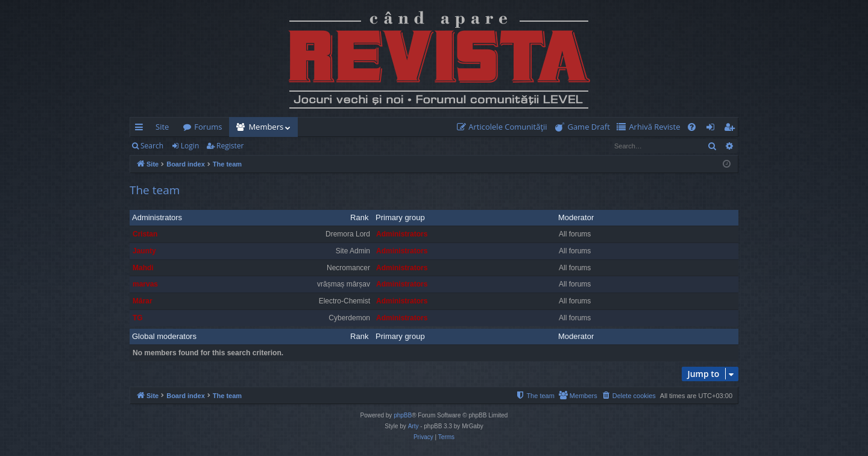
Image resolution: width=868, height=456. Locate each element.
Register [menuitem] (732, 129)
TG (138, 318)
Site (162, 127)
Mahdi (143, 268)
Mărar (143, 301)
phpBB (403, 415)
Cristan (145, 234)
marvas (145, 284)
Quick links (141, 129)
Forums (208, 127)
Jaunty (144, 251)
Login (190, 146)
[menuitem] (505, 127)
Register (230, 146)
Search (152, 146)
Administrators (157, 217)
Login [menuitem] (713, 129)
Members (266, 127)
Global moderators (164, 336)
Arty (414, 426)
